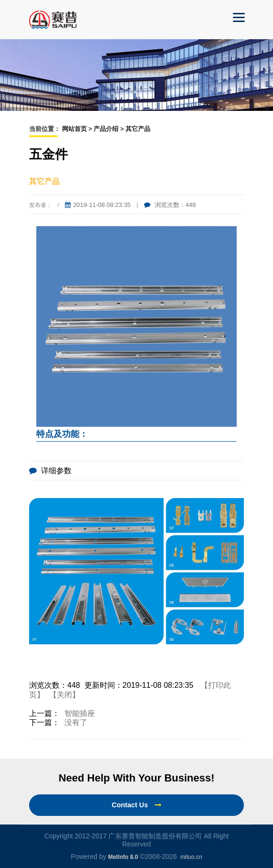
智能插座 (80, 713)
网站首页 (74, 129)
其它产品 (138, 129)
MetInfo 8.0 (123, 857)
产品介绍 (106, 129)
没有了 (76, 722)
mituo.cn (191, 857)
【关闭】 (64, 695)
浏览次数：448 (170, 205)
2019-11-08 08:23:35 (98, 205)
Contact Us (136, 805)
